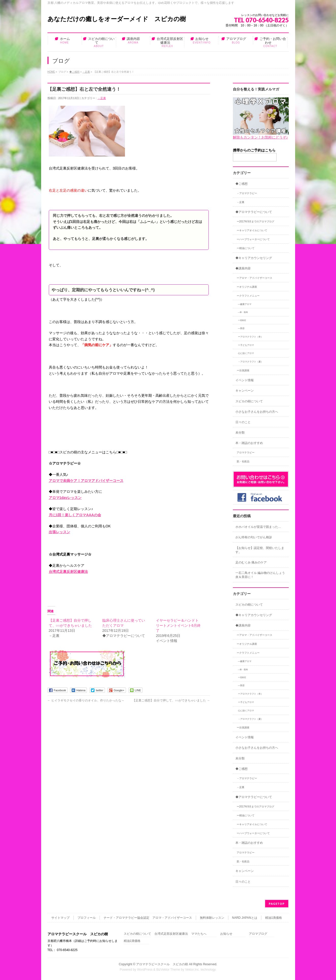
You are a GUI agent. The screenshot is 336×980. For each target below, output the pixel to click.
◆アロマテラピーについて (254, 212)
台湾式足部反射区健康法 (171, 934)
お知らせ (226, 934)
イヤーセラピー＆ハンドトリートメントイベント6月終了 (178, 625)
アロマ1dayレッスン (65, 498)
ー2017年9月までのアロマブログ (256, 221)
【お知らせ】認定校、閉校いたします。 (260, 550)
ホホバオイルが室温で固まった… (258, 527)
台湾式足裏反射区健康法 (68, 572)
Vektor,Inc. (193, 970)
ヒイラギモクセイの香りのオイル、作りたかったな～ (86, 700)
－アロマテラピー (247, 193)
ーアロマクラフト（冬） (251, 337)
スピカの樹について (249, 401)
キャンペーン (245, 391)
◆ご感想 (74, 72)
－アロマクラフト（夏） (251, 362)
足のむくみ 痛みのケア (251, 562)
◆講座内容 (243, 268)
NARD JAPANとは (245, 918)
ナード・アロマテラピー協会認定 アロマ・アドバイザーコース (148, 918)
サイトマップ (60, 918)
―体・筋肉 (243, 312)
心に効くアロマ (246, 353)
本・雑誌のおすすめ (249, 443)
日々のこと (243, 422)
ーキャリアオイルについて (252, 230)
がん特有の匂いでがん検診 (254, 537)
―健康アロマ (245, 304)
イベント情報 (245, 380)
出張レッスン (59, 532)
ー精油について (246, 248)
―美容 (241, 328)
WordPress (145, 970)
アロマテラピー (246, 453)
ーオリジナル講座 (247, 287)
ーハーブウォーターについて (253, 239)
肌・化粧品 (243, 461)
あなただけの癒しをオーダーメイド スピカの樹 (117, 19)
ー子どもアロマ (246, 345)
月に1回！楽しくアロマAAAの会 (75, 515)
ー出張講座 (243, 370)
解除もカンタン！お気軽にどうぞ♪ (260, 137)
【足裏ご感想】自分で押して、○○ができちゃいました (171, 700)
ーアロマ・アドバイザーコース (254, 278)
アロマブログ (258, 934)
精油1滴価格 (274, 918)
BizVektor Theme (168, 970)
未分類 (240, 433)
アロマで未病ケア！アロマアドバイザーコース (86, 481)
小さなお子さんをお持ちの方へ (257, 412)
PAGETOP (277, 904)
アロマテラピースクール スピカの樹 (162, 964)
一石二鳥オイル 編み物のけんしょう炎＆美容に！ (260, 575)
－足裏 (86, 72)
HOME (51, 72)
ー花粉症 (242, 320)
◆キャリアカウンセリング (254, 258)
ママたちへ (199, 934)
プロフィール (87, 918)
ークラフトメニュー (248, 296)
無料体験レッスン (212, 918)
